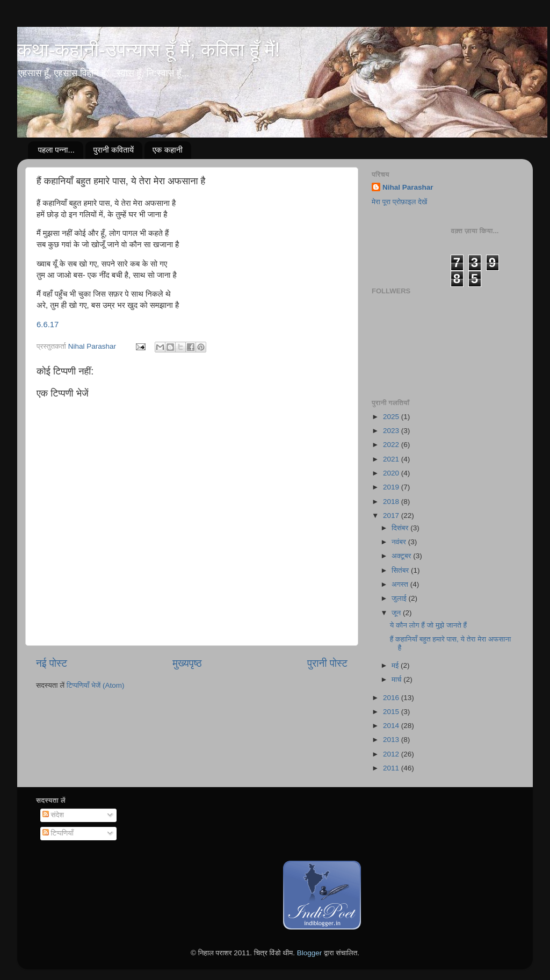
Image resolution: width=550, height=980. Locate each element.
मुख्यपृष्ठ (187, 663)
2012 (392, 754)
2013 (392, 740)
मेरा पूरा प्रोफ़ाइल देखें (399, 202)
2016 (392, 698)
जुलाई (400, 598)
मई (396, 665)
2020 (392, 473)
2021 (392, 459)
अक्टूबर (402, 556)
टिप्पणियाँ (58, 833)
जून (397, 613)
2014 (392, 726)
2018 (392, 502)
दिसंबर (401, 528)
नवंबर (400, 542)
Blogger (310, 953)
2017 (392, 516)
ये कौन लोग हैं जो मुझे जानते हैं (428, 625)
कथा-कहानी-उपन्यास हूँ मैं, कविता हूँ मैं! (149, 50)
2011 (392, 768)
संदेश (53, 815)
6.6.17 (48, 325)
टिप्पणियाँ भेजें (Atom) (96, 685)
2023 (392, 431)
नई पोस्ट (52, 663)
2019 (392, 487)
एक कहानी (168, 150)
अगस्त (401, 584)
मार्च (397, 679)
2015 (392, 712)
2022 (392, 445)
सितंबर (401, 570)
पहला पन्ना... (56, 150)
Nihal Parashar (408, 187)
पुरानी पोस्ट (327, 663)
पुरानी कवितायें (114, 150)
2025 (392, 417)
